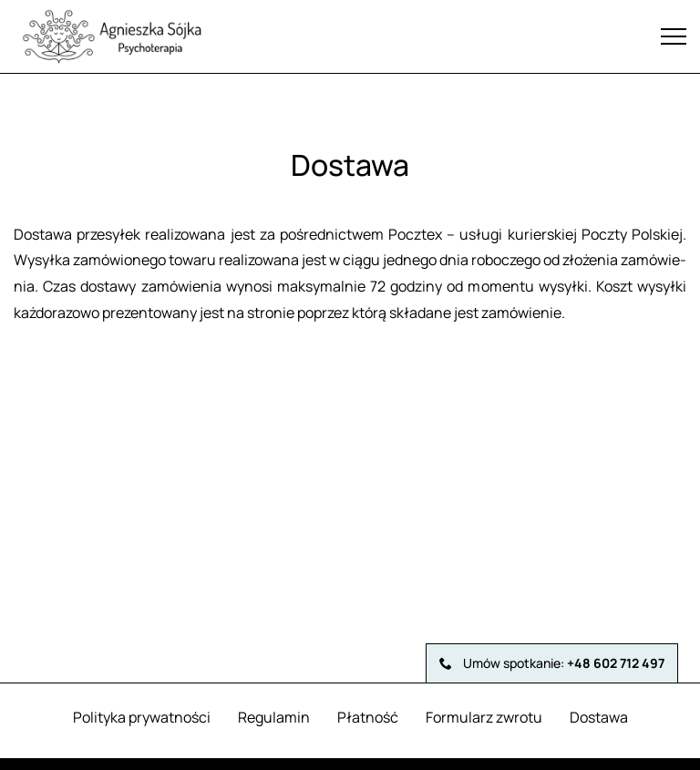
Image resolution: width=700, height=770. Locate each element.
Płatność (368, 717)
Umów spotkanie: (552, 663)
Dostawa (599, 717)
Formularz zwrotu (484, 717)
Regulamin (274, 717)
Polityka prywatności (142, 717)
